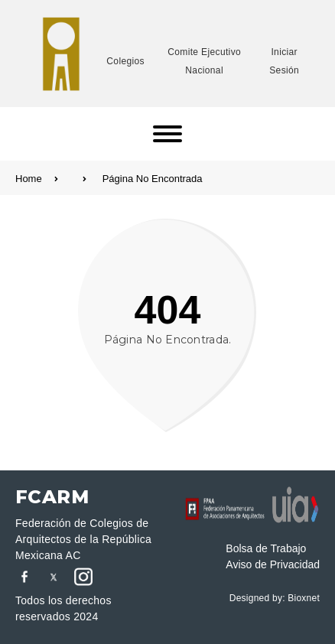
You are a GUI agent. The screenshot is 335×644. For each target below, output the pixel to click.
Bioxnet (304, 598)
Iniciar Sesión (284, 61)
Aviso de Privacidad (273, 564)
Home (51, 179)
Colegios (125, 61)
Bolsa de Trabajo (266, 548)
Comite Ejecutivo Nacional (204, 61)
